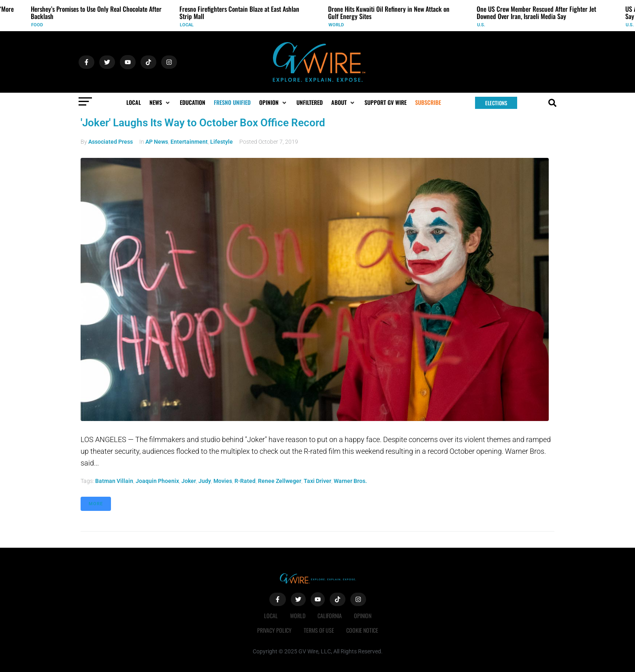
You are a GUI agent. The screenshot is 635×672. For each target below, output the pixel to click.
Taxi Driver (317, 481)
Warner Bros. (350, 481)
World (336, 25)
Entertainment (189, 142)
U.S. (481, 25)
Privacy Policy (274, 630)
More (96, 504)
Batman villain (114, 481)
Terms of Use (319, 630)
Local (187, 25)
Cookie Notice (362, 630)
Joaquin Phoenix (157, 481)
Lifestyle (222, 142)
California (330, 616)
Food (37, 25)
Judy (205, 481)
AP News (157, 142)
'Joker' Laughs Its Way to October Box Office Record (203, 123)
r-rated (245, 481)
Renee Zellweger (280, 481)
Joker (189, 481)
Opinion (363, 616)
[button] (160, 102)
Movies (223, 481)
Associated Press (111, 142)
